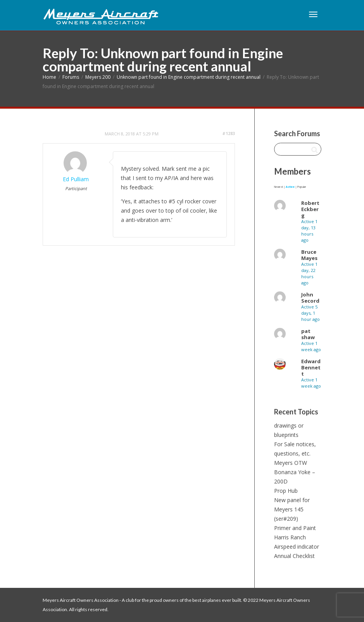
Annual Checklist (294, 556)
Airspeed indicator (297, 547)
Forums (71, 77)
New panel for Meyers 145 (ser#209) (292, 509)
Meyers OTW (291, 463)
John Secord (310, 298)
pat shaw (308, 334)
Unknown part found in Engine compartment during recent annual (189, 77)
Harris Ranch (290, 537)
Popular (302, 187)
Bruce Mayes (309, 255)
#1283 (229, 133)
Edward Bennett (311, 367)
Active (290, 187)
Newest (279, 187)
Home (49, 77)
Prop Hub (286, 491)
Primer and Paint (295, 528)
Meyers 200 (98, 77)
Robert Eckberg (310, 209)
